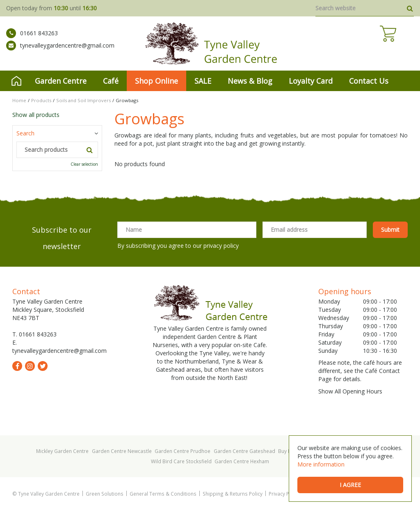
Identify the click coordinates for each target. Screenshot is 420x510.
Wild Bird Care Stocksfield (181, 461)
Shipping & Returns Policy (233, 494)
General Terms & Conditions (163, 494)
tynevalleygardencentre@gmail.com (60, 51)
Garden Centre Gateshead (244, 451)
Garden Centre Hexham (242, 461)
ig (30, 366)
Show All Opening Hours (350, 391)
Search (25, 133)
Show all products (36, 115)
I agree (350, 485)
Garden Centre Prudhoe (183, 451)
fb (17, 366)
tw (43, 366)
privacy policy (221, 246)
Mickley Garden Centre (62, 451)
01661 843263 (32, 39)
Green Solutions (105, 494)
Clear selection (84, 164)
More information (321, 464)
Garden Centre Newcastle (122, 451)
